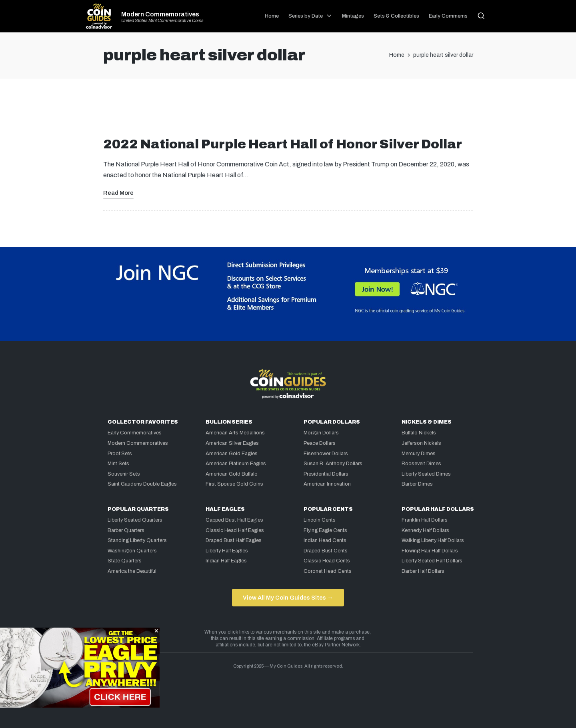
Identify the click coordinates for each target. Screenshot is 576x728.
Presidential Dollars (326, 474)
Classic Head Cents (327, 561)
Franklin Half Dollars (425, 520)
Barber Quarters (126, 530)
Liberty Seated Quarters (135, 520)
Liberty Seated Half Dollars (432, 561)
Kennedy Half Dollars (425, 530)
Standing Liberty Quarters (137, 540)
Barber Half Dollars (423, 571)
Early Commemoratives (135, 433)
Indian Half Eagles (226, 561)
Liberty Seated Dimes (426, 474)
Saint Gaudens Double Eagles (142, 484)
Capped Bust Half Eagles (234, 520)
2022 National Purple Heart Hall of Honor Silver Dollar (283, 144)
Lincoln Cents (320, 520)
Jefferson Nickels (421, 443)
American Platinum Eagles (236, 464)
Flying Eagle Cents (325, 530)
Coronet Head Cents (328, 571)
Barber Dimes (417, 484)
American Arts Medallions (235, 433)
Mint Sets (118, 464)
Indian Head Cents (325, 540)
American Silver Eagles (232, 443)
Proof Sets (120, 454)
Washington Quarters (132, 551)
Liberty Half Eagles (227, 551)
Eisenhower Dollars (326, 454)
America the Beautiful (132, 571)
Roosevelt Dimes (421, 464)
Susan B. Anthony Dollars (333, 464)
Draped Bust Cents (326, 551)
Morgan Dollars (321, 433)
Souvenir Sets (124, 474)
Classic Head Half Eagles (235, 530)
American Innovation (327, 484)
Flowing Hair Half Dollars (430, 551)
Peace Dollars (320, 443)
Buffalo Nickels (419, 433)
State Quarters (125, 561)
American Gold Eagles (232, 454)
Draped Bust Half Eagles (234, 540)
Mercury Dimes (419, 454)
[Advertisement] (288, 111)
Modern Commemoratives (160, 14)
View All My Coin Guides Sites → (288, 598)
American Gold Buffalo (232, 474)
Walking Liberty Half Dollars (433, 540)
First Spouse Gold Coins (234, 484)
